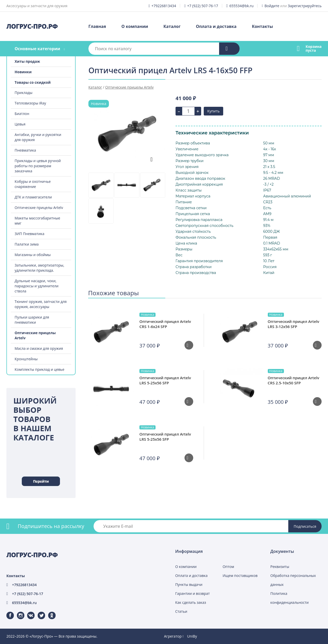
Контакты (262, 26)
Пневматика (25, 150)
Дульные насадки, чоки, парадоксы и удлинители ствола (37, 286)
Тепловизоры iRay (30, 103)
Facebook (7, 612)
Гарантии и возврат (193, 593)
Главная (97, 26)
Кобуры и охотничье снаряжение (33, 184)
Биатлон (22, 114)
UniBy (192, 636)
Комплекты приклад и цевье (39, 369)
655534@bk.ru (242, 6)
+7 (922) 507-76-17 (203, 6)
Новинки (23, 72)
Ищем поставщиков (240, 576)
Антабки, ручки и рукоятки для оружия (38, 137)
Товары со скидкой (33, 82)
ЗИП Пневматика (29, 234)
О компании (135, 26)
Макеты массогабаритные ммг (37, 221)
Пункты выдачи (189, 584)
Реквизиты (280, 567)
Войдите (272, 6)
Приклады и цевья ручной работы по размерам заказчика (38, 166)
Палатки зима (27, 244)
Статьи (181, 611)
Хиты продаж (27, 61)
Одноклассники (49, 612)
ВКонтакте (28, 612)
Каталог (172, 26)
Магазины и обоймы (33, 255)
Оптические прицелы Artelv (39, 208)
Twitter (38, 612)
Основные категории (37, 49)
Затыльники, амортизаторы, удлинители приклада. (39, 268)
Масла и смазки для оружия (39, 348)
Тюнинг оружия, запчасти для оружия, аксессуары (41, 304)
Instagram (18, 612)
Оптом (228, 567)
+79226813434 (164, 6)
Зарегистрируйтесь (305, 6)
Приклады (23, 93)
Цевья (20, 124)
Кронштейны (26, 359)
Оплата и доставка (216, 26)
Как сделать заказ (191, 602)
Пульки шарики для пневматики (32, 320)
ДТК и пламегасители (33, 197)
